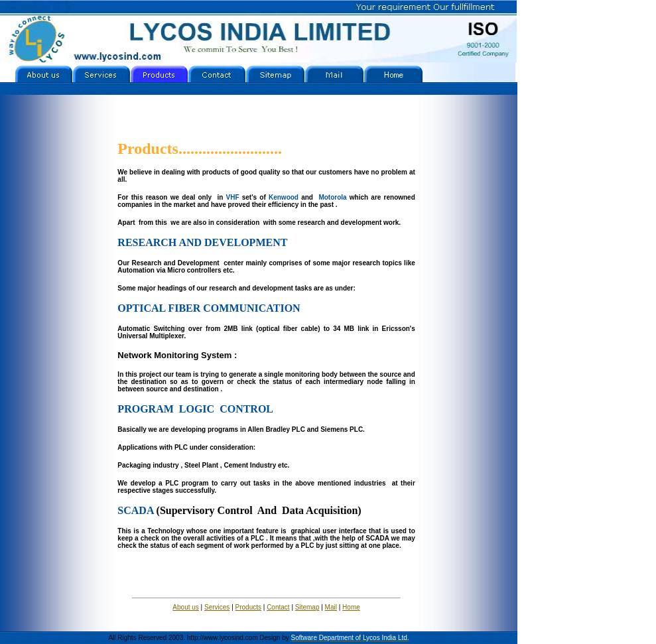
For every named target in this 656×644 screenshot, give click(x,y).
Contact (278, 607)
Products (248, 607)
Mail (331, 607)
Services (217, 607)
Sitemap (307, 607)
